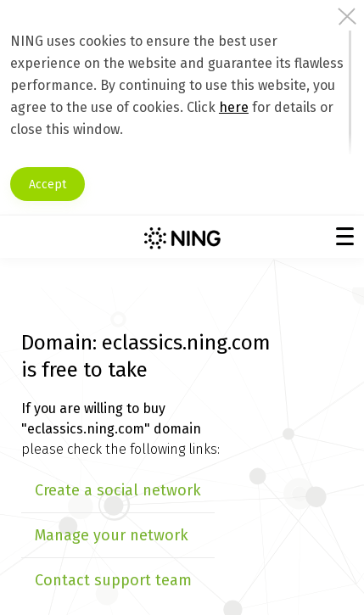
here (234, 107)
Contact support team (113, 580)
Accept (48, 184)
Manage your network (112, 535)
